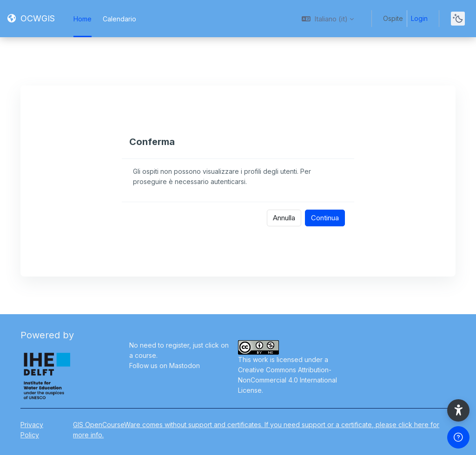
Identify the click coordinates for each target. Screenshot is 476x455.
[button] (328, 19)
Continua (325, 218)
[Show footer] (458, 437)
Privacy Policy (32, 430)
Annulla (284, 218)
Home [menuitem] (83, 19)
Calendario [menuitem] (119, 19)
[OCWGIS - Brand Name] (31, 19)
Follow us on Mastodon (165, 366)
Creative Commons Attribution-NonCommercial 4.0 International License (288, 380)
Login (419, 18)
